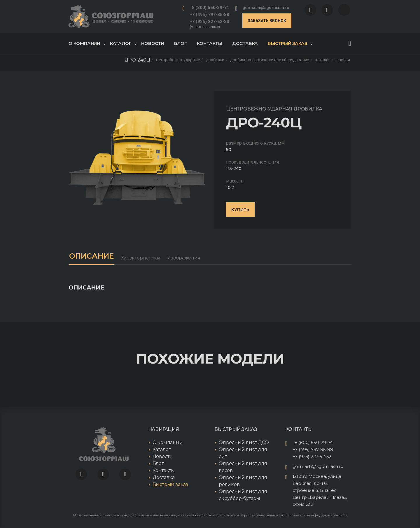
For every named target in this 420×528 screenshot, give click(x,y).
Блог (181, 43)
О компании (87, 43)
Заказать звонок (267, 21)
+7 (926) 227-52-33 (210, 22)
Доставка (245, 43)
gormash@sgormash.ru (266, 8)
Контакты (210, 43)
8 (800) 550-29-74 (211, 8)
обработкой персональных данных (248, 515)
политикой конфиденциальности (317, 515)
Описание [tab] (93, 256)
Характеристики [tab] (143, 258)
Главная (342, 60)
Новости (153, 43)
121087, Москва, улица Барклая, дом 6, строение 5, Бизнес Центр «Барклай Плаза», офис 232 (320, 491)
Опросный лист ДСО (244, 443)
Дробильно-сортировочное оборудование (270, 60)
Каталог (123, 43)
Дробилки (215, 60)
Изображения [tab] (186, 258)
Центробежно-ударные (178, 60)
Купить (240, 210)
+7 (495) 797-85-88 (210, 15)
